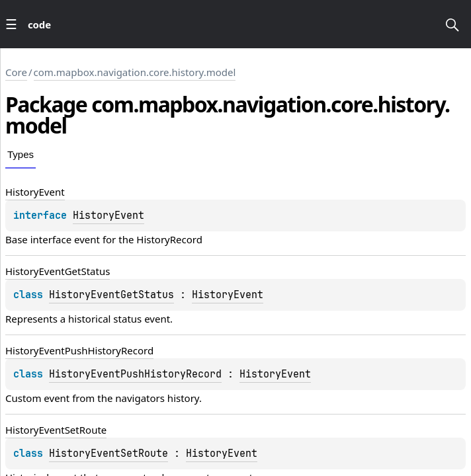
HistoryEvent (108, 216)
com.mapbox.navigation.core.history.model (135, 72)
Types (21, 154)
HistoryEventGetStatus (111, 295)
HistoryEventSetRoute (108, 454)
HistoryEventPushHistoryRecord (135, 374)
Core (16, 72)
